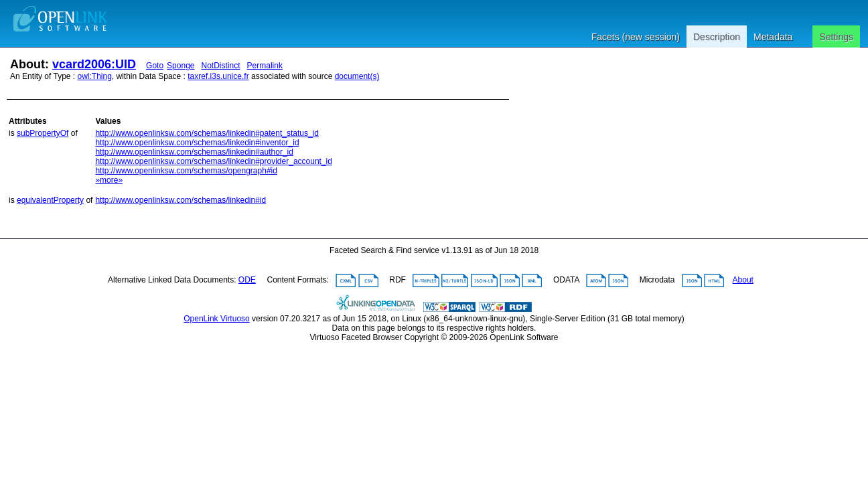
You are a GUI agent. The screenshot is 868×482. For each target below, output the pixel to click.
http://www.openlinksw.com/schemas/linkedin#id (180, 200)
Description (717, 37)
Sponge (180, 66)
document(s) (357, 76)
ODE (247, 280)
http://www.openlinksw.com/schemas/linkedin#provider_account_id (214, 161)
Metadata (773, 37)
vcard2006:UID (94, 64)
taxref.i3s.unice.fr (218, 76)
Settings (836, 37)
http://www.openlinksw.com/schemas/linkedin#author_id (194, 152)
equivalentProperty (50, 200)
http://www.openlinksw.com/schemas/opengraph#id (186, 171)
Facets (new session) (636, 37)
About (743, 280)
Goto (155, 66)
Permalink (265, 66)
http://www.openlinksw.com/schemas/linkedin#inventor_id (197, 143)
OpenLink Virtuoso (217, 319)
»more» (109, 180)
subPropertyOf (43, 133)
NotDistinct (221, 66)
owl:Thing (95, 76)
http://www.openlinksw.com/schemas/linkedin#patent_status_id (207, 133)
